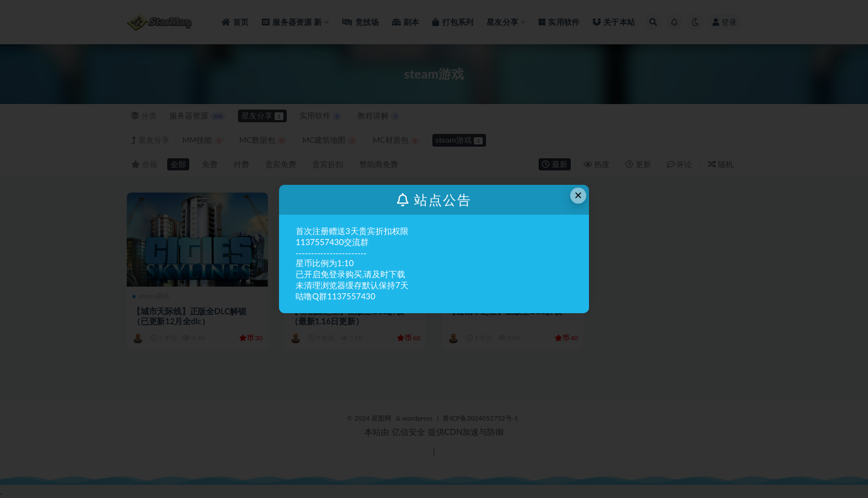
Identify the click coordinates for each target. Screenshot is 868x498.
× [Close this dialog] (578, 195)
